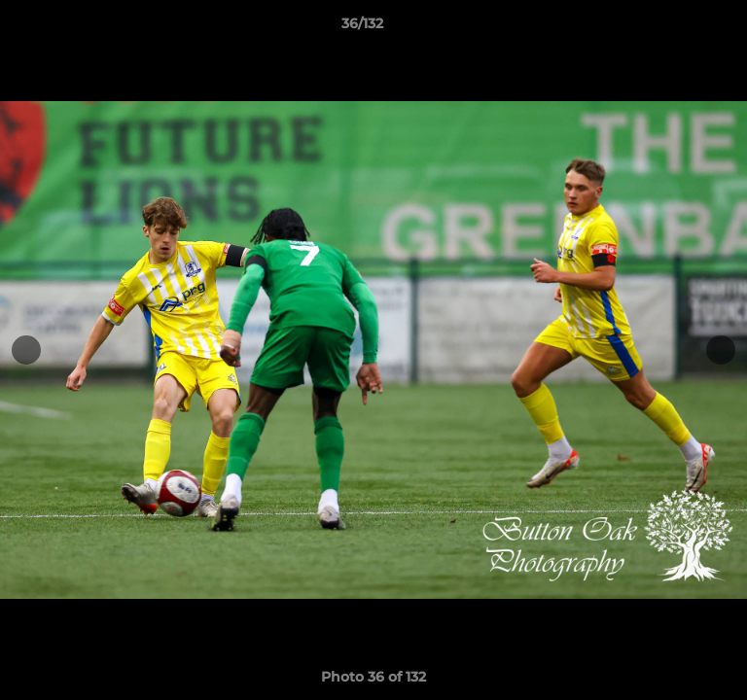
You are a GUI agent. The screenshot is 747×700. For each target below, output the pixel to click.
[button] (677, 28)
